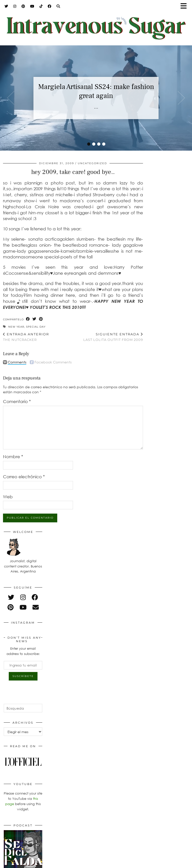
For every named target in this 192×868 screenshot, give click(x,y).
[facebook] (35, 597)
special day (36, 327)
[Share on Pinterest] (41, 319)
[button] (185, 6)
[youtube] (23, 607)
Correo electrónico (24, 477)
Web (8, 497)
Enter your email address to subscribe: (23, 651)
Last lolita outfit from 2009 (113, 337)
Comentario (17, 401)
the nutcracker (26, 337)
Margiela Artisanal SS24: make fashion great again (96, 91)
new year (16, 327)
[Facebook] (50, 6)
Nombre (13, 457)
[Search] (58, 6)
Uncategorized (92, 163)
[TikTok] (41, 6)
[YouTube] (32, 6)
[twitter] (11, 597)
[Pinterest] (23, 6)
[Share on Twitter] (34, 319)
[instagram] (23, 597)
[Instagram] (15, 6)
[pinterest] (10, 607)
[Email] (36, 607)
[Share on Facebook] (28, 319)
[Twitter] (6, 6)
